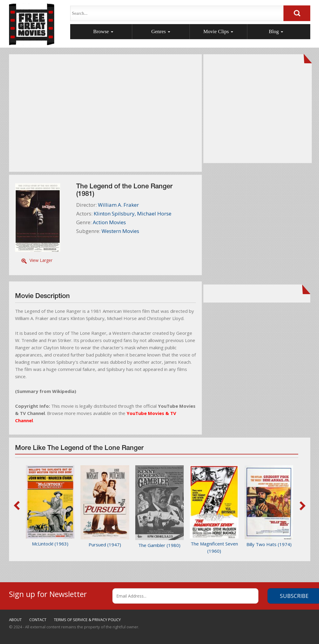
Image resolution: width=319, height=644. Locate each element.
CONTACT (38, 620)
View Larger (41, 260)
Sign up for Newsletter (48, 593)
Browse (103, 31)
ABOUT (15, 620)
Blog (276, 31)
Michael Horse (154, 214)
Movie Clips (218, 31)
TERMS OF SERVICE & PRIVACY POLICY (87, 620)
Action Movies (109, 222)
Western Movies (120, 231)
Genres (161, 31)
